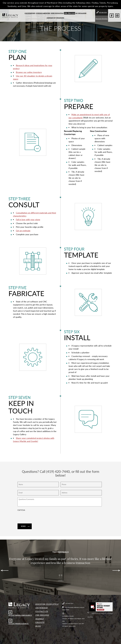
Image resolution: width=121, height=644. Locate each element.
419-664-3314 (102, 12)
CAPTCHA (21, 510)
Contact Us (51, 18)
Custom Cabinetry (43, 13)
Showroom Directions (102, 19)
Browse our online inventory (29, 72)
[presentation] (35, 517)
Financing (60, 18)
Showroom (42, 608)
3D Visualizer (81, 13)
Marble (40, 619)
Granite (40, 622)
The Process (70, 13)
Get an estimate (23, 231)
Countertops (30, 13)
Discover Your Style (47, 604)
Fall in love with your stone (28, 220)
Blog (38, 626)
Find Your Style (57, 13)
